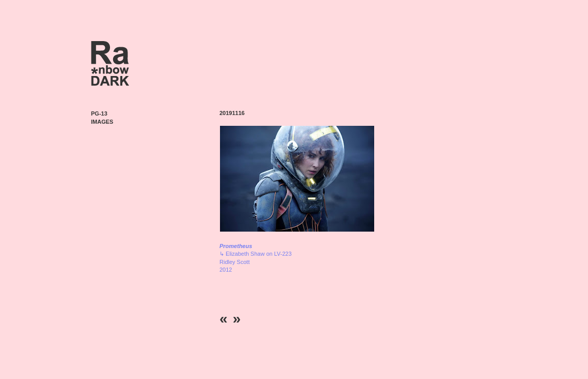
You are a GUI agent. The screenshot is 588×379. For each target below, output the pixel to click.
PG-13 (99, 113)
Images (102, 122)
